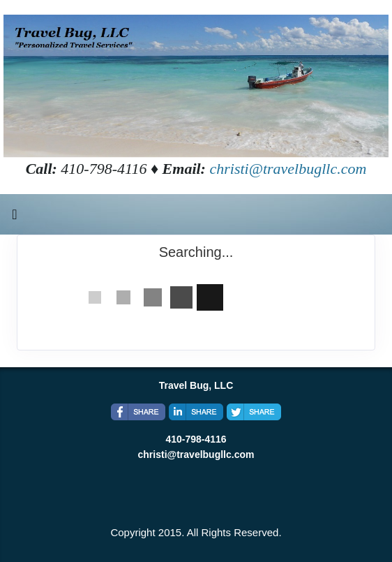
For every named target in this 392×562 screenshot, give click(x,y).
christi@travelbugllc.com (288, 169)
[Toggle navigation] (15, 218)
